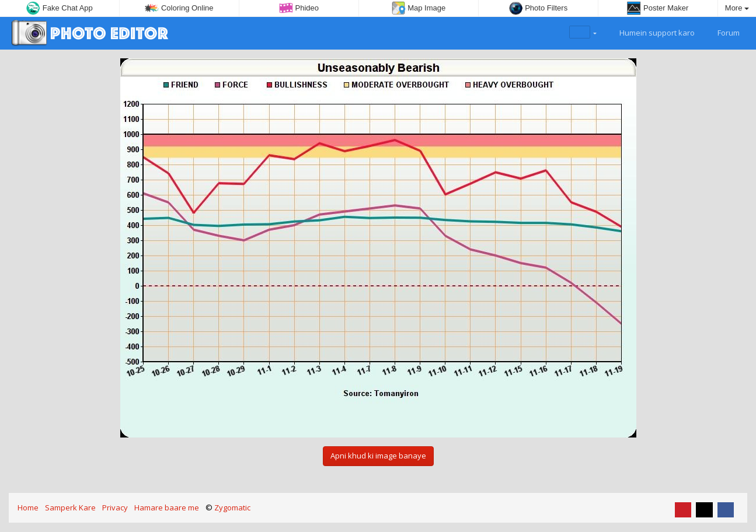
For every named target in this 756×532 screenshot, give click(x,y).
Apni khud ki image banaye (378, 456)
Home (28, 508)
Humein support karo (650, 32)
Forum (722, 32)
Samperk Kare (70, 508)
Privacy (115, 508)
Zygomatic (232, 508)
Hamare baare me (167, 508)
